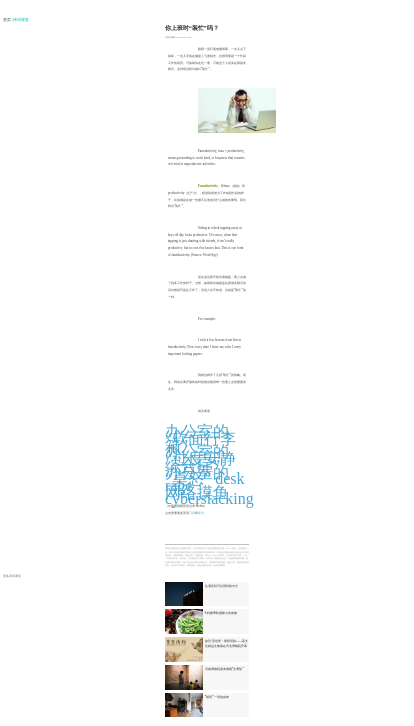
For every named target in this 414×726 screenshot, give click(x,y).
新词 (201, 513)
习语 (192, 513)
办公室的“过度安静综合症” (200, 458)
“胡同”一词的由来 (217, 697)
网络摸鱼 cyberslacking (209, 496)
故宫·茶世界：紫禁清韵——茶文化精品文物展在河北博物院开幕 (227, 643)
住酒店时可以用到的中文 (221, 586)
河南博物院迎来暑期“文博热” (224, 669)
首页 (7, 20)
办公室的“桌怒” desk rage (205, 479)
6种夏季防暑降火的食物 (221, 613)
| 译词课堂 (21, 20)
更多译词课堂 (12, 576)
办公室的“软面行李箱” (200, 438)
